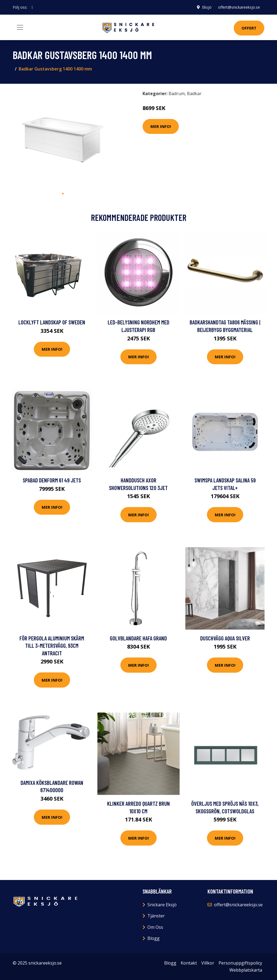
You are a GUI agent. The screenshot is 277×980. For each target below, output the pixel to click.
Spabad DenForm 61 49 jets (52, 480)
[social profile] (32, 7)
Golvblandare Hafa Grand (138, 638)
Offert (249, 28)
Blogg (154, 938)
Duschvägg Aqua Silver (225, 638)
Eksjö (207, 7)
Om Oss (155, 927)
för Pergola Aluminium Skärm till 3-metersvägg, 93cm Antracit (52, 646)
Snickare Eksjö (162, 905)
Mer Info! (161, 126)
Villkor (208, 963)
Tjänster (156, 916)
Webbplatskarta (246, 970)
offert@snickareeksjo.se (239, 7)
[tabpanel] (63, 138)
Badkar (194, 94)
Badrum (177, 94)
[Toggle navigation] (20, 27)
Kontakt (189, 963)
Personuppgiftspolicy (240, 963)
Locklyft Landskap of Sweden (52, 322)
